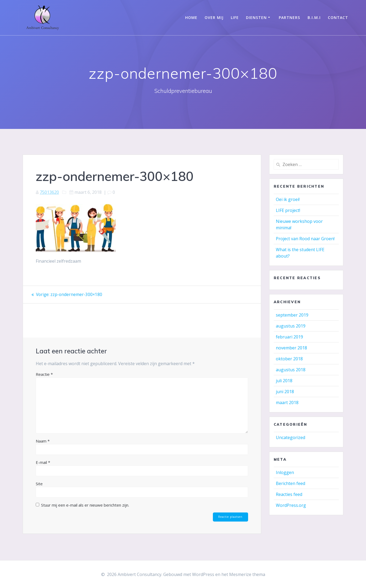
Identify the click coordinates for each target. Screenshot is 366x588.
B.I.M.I (314, 17)
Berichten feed (291, 483)
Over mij (214, 17)
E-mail (43, 462)
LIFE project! (288, 210)
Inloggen (285, 472)
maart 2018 (287, 402)
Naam (43, 441)
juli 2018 (284, 381)
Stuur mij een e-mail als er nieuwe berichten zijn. (85, 505)
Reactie (44, 374)
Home (191, 17)
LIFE (235, 17)
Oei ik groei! (288, 199)
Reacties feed (289, 494)
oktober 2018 (289, 359)
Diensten (256, 17)
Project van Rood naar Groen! (305, 239)
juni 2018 (285, 392)
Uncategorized (291, 437)
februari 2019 (289, 337)
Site (39, 483)
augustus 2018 (291, 370)
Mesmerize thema (247, 574)
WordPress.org (291, 505)
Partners (289, 17)
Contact (338, 17)
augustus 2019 (291, 326)
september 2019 (292, 315)
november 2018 (291, 348)
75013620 (49, 192)
